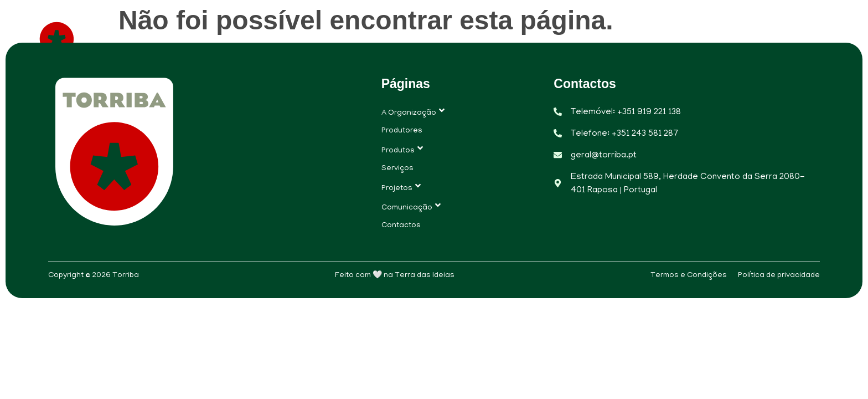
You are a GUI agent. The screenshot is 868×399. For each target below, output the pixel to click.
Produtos (478, 39)
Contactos (797, 39)
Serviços (551, 39)
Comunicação (710, 39)
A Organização (307, 39)
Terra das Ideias (425, 276)
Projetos (622, 39)
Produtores (399, 39)
